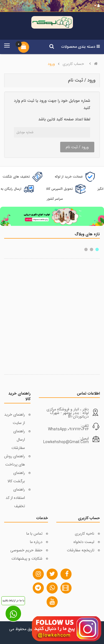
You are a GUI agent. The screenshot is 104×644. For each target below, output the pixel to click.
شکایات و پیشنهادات (27, 559)
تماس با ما (34, 534)
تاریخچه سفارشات (81, 550)
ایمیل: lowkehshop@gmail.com (66, 440)
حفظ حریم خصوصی (26, 550)
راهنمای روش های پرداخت (15, 460)
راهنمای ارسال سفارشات (18, 440)
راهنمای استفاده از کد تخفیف (15, 498)
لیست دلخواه (84, 542)
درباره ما (36, 542)
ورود (51, 64)
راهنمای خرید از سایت (15, 419)
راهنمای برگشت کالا (16, 477)
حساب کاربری (73, 64)
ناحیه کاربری (85, 534)
